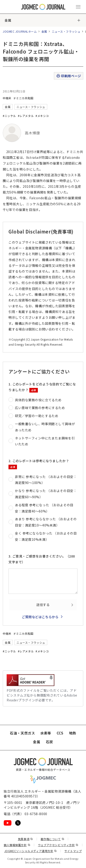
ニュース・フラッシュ (66, 31)
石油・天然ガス (22, 733)
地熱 (73, 733)
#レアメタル (26, 116)
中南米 (7, 98)
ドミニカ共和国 (23, 98)
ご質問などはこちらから (40, 617)
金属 (8, 20)
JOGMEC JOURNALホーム (20, 31)
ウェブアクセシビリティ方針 (58, 845)
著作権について (52, 839)
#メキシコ (42, 116)
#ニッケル (9, 116)
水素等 (46, 733)
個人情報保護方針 (17, 845)
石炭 (49, 742)
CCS (60, 733)
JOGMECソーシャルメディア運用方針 (31, 851)
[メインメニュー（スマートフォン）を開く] (78, 7)
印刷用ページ (68, 76)
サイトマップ (73, 851)
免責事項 (25, 839)
